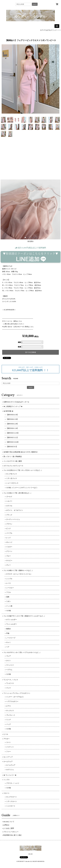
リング (8, 720)
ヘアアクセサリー (12, 701)
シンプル (9, 579)
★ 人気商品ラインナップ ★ (13, 406)
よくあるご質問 (9, 828)
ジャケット (10, 747)
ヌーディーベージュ (13, 519)
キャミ (8, 642)
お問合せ (6, 825)
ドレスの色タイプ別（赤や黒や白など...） (18, 493)
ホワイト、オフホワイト (15, 510)
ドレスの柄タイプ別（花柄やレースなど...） (19, 570)
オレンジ (9, 542)
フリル (8, 592)
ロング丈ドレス (12, 474)
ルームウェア (8, 762)
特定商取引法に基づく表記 (12, 835)
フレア (8, 656)
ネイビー (9, 561)
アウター (7, 739)
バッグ (8, 724)
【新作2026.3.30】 (12, 419)
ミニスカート (11, 806)
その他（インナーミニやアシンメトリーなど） (22, 488)
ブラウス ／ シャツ (13, 783)
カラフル (9, 506)
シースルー (10, 588)
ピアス (8, 706)
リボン (8, 601)
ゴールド (9, 497)
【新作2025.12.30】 (13, 433)
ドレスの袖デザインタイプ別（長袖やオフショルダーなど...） (25, 616)
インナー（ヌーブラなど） (15, 697)
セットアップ (8, 757)
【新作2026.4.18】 (12, 415)
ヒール (6, 734)
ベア (8, 647)
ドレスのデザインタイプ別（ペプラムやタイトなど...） (22, 652)
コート (8, 742)
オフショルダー (12, 620)
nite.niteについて (9, 822)
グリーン (9, 551)
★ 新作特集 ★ (8, 411)
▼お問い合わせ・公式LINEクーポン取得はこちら (18, 327)
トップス (7, 780)
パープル (9, 533)
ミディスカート (12, 801)
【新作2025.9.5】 (12, 447)
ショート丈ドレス (12, 483)
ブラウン (9, 524)
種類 (19, 342)
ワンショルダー (12, 624)
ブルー (8, 556)
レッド (8, 538)
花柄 (8, 597)
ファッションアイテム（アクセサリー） (17, 693)
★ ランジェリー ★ (10, 775)
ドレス (8, 688)
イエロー (9, 547)
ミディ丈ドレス (12, 478)
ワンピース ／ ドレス (11, 680)
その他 (8, 611)
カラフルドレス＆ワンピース (13, 466)
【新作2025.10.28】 (13, 442)
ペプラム (9, 670)
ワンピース (10, 683)
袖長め (8, 629)
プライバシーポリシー (11, 832)
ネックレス (10, 711)
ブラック (9, 515)
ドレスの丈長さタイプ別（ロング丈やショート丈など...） (23, 470)
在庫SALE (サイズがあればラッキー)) (16, 402)
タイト (8, 661)
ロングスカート (12, 797)
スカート (7, 793)
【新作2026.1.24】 (12, 428)
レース (8, 583)
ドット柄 (9, 606)
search (35, 4)
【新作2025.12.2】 (12, 438)
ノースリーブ (11, 638)
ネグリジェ (10, 770)
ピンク (8, 528)
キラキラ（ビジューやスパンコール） (19, 574)
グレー (8, 565)
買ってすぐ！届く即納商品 (13, 457)
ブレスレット (11, 715)
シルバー (9, 501)
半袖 (8, 633)
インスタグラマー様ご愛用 (13, 461)
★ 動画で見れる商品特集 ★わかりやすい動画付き (21, 452)
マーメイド (10, 665)
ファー (8, 752)
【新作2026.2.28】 (12, 424)
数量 (19, 347)
